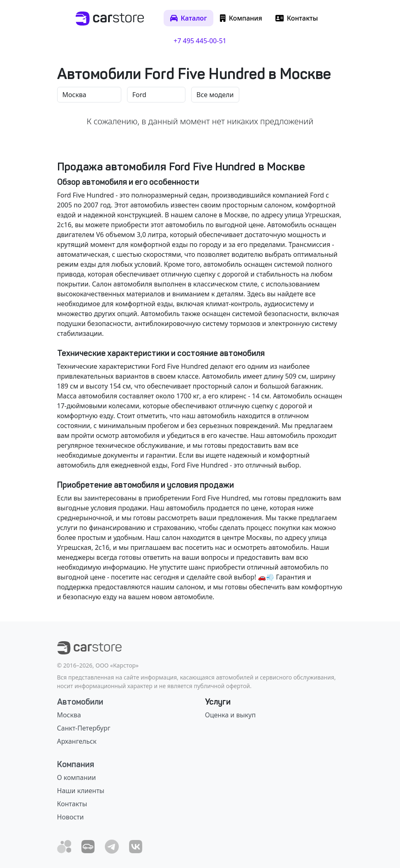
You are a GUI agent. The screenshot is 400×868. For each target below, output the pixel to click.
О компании (77, 777)
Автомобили (80, 702)
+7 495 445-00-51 (200, 41)
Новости (71, 817)
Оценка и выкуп (230, 715)
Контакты (72, 804)
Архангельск (77, 741)
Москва (69, 715)
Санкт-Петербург (84, 728)
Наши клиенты (81, 791)
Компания (76, 764)
